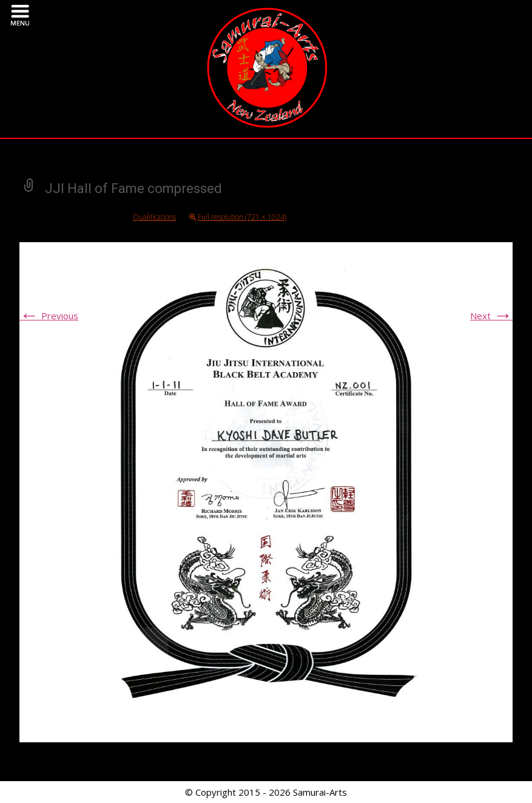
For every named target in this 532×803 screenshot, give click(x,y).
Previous (49, 316)
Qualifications (154, 217)
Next (491, 316)
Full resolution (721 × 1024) (242, 217)
